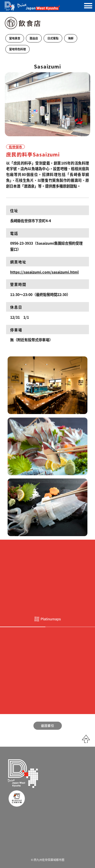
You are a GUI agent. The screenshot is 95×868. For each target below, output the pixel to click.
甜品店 (34, 38)
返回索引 (48, 726)
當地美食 (15, 38)
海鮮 (71, 38)
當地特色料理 (17, 49)
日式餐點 (53, 38)
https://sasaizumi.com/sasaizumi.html (44, 272)
